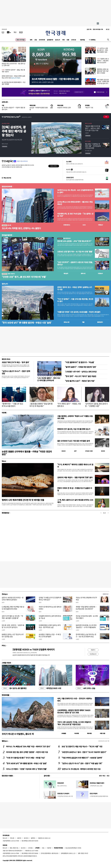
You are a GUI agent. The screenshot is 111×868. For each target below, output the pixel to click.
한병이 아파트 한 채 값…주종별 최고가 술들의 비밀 (75, 489)
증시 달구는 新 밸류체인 (14, 688)
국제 (63, 40)
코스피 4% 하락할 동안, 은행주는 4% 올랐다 (21, 228)
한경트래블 (5, 695)
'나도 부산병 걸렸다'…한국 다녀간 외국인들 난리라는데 (49, 379)
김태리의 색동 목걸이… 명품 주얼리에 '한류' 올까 (75, 477)
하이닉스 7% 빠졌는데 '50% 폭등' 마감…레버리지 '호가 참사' (28, 746)
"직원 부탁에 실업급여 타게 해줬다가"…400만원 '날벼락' (82, 758)
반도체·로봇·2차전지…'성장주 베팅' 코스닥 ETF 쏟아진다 (13, 626)
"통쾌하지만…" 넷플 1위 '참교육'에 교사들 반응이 (12, 405)
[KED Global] (21, 32)
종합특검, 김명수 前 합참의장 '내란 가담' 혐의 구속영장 (103, 71)
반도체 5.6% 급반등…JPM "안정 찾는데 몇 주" (74, 241)
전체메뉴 (93, 40)
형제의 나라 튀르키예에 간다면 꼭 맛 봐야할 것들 (23, 500)
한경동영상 (5, 513)
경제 (31, 40)
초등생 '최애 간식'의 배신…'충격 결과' (15, 362)
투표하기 (93, 650)
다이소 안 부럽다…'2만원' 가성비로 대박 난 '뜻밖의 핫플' (26, 769)
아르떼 (4, 413)
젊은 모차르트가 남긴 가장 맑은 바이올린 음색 (73, 441)
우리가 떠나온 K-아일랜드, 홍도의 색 (18, 734)
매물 (83, 322)
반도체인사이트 (6, 123)
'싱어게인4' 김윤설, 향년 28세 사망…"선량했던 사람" (96, 405)
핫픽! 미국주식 (8, 274)
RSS (43, 848)
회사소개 (5, 838)
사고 (108, 776)
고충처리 (19, 838)
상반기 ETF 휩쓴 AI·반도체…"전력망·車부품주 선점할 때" (12, 617)
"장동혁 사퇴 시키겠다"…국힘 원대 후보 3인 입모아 (103, 61)
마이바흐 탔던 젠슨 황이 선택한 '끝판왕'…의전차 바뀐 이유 (27, 752)
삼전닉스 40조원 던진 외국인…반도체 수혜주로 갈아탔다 (13, 599)
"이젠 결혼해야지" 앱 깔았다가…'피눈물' (80, 362)
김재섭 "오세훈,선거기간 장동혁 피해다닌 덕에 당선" (50, 599)
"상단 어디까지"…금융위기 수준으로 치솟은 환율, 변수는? (75, 263)
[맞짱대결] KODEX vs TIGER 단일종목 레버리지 (34, 649)
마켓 (101, 225)
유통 (68, 40)
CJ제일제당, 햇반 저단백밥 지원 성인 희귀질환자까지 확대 (13, 608)
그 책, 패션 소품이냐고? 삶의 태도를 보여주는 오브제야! (75, 501)
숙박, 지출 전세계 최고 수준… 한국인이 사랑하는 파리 (75, 700)
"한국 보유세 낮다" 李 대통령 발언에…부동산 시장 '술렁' (27, 323)
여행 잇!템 (102, 733)
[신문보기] (3, 32)
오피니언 (74, 40)
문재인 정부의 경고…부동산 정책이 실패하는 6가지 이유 (13, 77)
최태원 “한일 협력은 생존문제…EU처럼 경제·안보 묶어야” (86, 608)
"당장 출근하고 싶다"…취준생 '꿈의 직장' (80, 381)
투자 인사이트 (88, 123)
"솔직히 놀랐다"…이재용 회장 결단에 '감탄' (81, 367)
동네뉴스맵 (67, 322)
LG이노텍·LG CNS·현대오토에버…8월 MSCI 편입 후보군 (75, 203)
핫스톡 (6, 225)
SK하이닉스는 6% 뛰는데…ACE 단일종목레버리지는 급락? (75, 191)
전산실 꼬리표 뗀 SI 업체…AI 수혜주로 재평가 (87, 617)
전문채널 (82, 40)
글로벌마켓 (50, 40)
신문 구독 (89, 29)
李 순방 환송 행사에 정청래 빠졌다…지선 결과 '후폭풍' (14, 83)
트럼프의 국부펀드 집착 (64, 108)
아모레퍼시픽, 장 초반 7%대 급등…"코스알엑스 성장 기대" (75, 215)
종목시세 (83, 273)
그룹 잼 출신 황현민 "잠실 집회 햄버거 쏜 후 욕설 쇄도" (41, 405)
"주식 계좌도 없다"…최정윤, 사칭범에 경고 (69, 405)
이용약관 (49, 848)
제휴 (11, 848)
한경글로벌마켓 (7, 235)
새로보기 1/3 (106, 594)
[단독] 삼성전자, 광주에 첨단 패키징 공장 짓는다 (14, 131)
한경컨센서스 (67, 225)
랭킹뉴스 (5, 741)
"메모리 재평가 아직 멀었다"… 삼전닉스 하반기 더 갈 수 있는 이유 (92, 128)
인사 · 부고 (102, 776)
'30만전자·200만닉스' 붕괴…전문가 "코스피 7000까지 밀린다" (84, 752)
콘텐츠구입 (16, 848)
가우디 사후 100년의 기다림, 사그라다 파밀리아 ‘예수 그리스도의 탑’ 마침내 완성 (74, 723)
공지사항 (47, 776)
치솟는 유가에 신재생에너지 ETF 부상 (86, 599)
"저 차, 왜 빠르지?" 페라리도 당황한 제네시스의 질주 (75, 466)
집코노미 (58, 40)
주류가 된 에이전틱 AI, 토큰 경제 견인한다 (50, 608)
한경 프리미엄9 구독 (98, 29)
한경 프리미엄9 (21, 40)
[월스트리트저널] (15, 32)
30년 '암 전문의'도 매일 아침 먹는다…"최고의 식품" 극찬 (82, 746)
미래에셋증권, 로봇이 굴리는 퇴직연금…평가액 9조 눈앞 (50, 626)
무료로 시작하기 (54, 166)
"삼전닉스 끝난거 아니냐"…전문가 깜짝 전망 (16, 372)
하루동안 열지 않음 (100, 92)
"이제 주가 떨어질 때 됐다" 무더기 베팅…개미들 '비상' (26, 758)
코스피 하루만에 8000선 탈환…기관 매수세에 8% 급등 (55, 79)
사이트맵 (30, 848)
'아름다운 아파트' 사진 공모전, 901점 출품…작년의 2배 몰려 (79, 312)
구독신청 (12, 838)
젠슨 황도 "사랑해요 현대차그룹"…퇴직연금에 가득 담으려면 (93, 146)
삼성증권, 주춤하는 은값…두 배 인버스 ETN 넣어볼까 (50, 635)
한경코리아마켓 (7, 186)
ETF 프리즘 (88, 141)
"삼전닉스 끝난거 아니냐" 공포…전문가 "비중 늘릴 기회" (82, 763)
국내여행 (77, 733)
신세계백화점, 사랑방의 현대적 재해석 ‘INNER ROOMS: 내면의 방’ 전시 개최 (74, 711)
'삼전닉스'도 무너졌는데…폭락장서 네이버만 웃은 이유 (81, 769)
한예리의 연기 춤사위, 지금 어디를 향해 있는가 (74, 429)
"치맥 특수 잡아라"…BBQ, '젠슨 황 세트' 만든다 (13, 71)
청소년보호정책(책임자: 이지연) (73, 848)
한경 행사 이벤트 (7, 776)
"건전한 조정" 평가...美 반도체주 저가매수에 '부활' (24, 277)
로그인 (108, 29)
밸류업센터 (100, 322)
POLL (4, 645)
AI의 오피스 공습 (85, 688)
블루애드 (33, 838)
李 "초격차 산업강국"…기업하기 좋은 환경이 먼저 (13, 108)
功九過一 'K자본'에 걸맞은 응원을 (39, 108)
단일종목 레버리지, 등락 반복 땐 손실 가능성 (50, 617)
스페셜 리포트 (6, 663)
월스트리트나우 (64, 238)
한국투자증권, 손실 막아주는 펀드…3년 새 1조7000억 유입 (86, 635)
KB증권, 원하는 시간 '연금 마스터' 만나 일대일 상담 (13, 635)
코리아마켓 (42, 40)
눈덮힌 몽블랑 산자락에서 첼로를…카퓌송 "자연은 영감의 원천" (27, 453)
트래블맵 (64, 733)
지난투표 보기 (93, 654)
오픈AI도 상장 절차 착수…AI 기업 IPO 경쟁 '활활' (75, 252)
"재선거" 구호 (89, 108)
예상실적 (66, 273)
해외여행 (89, 733)
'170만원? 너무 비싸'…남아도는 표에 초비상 (81, 372)
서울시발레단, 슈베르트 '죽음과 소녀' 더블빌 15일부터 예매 (75, 417)
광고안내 (26, 838)
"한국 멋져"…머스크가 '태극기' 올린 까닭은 (81, 376)
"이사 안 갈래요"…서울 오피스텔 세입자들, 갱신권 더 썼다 (75, 300)
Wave (4, 461)
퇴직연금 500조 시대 (50, 688)
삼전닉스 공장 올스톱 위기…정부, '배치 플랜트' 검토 (103, 50)
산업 (36, 40)
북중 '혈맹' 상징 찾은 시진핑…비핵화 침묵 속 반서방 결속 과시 (103, 81)
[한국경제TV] (9, 32)
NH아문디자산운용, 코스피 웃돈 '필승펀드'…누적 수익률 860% (86, 626)
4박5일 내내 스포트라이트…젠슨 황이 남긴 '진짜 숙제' (13, 64)
